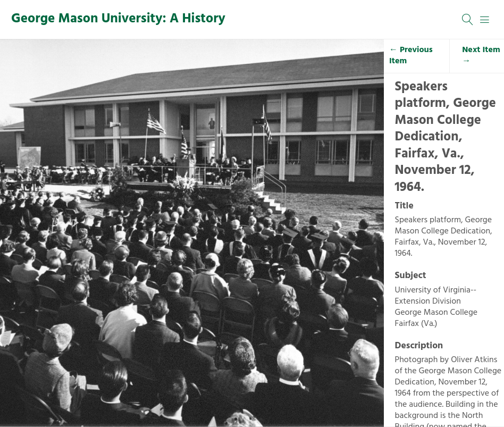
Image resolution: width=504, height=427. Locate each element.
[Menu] (485, 20)
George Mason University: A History (118, 19)
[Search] (468, 20)
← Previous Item (411, 56)
